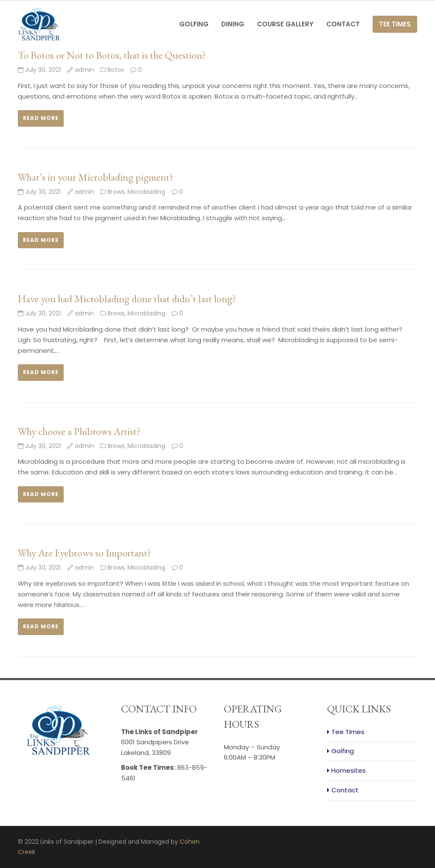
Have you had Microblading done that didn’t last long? (127, 299)
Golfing (194, 24)
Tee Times (395, 24)
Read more (41, 118)
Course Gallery (285, 24)
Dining (233, 24)
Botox (116, 70)
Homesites (349, 770)
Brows (116, 192)
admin (84, 70)
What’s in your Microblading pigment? (96, 177)
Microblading (146, 192)
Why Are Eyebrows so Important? (85, 553)
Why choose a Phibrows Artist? (79, 431)
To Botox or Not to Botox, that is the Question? (112, 55)
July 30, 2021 (39, 70)
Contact (343, 24)
